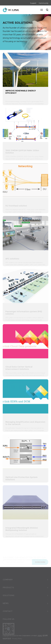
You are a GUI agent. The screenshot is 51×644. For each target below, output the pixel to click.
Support (33, 3)
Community (44, 3)
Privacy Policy (17, 638)
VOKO (40, 635)
